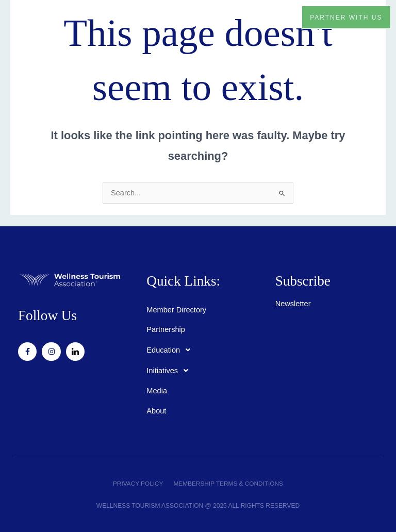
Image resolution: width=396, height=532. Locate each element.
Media (157, 391)
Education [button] (171, 350)
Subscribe (303, 281)
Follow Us (48, 315)
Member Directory (176, 310)
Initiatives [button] (170, 371)
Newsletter (293, 304)
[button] (282, 17)
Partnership (166, 329)
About (156, 411)
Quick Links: (184, 281)
